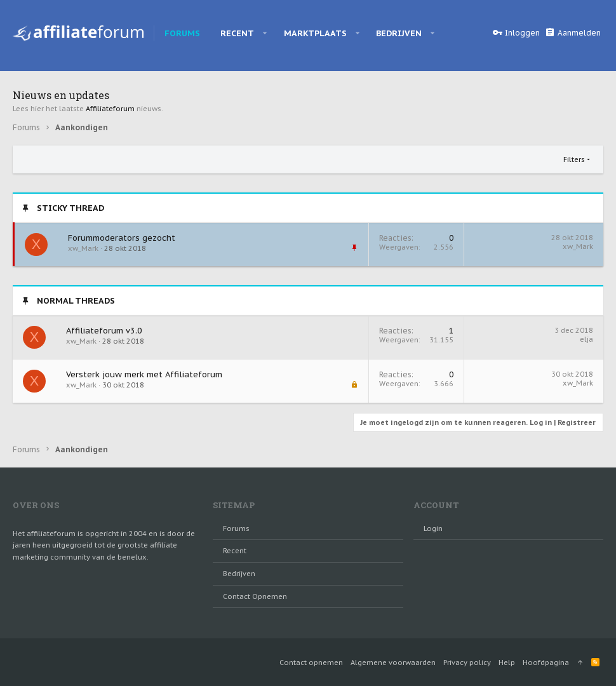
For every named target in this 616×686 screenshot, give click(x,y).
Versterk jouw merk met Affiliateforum (144, 374)
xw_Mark (578, 246)
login (433, 528)
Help (507, 662)
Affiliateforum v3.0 (104, 331)
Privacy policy (467, 662)
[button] (265, 33)
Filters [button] (574, 159)
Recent (235, 551)
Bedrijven (239, 574)
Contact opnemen (255, 596)
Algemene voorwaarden (393, 662)
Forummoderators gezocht (122, 238)
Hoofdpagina (546, 662)
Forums (236, 528)
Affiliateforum (110, 109)
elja (586, 339)
